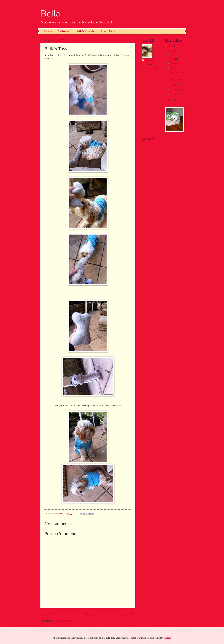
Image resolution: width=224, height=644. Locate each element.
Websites (64, 31)
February (175, 90)
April (173, 68)
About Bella (108, 31)
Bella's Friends (85, 31)
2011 (171, 100)
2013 (171, 46)
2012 (171, 51)
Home (48, 31)
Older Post (129, 614)
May (173, 64)
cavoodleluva (151, 60)
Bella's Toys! (176, 79)
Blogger (167, 638)
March (174, 85)
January (174, 94)
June (173, 59)
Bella (50, 13)
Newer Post (47, 614)
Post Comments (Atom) (62, 621)
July (173, 54)
